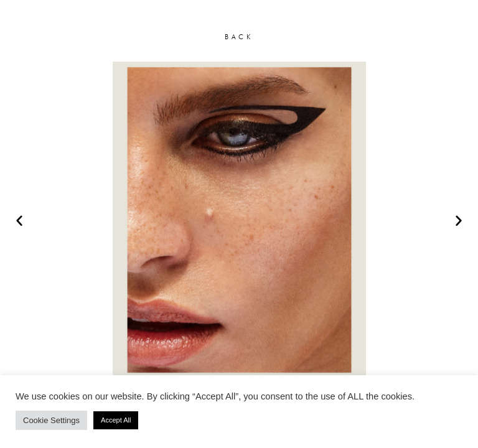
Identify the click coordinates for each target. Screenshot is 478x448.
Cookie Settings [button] (51, 420)
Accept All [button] (116, 420)
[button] (19, 220)
